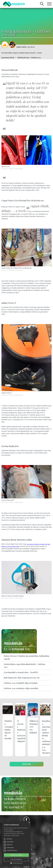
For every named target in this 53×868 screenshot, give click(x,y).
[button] (16, 863)
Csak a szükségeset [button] (16, 859)
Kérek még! (26, 764)
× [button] (29, 823)
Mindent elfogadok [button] (16, 855)
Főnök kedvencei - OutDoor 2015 (29, 57)
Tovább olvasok (15, 836)
